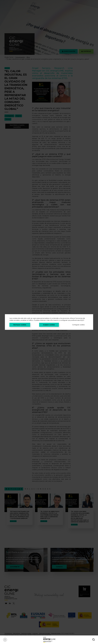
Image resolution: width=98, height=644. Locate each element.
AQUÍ (82, 320)
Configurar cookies (78, 325)
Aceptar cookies (49, 325)
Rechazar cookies (20, 325)
